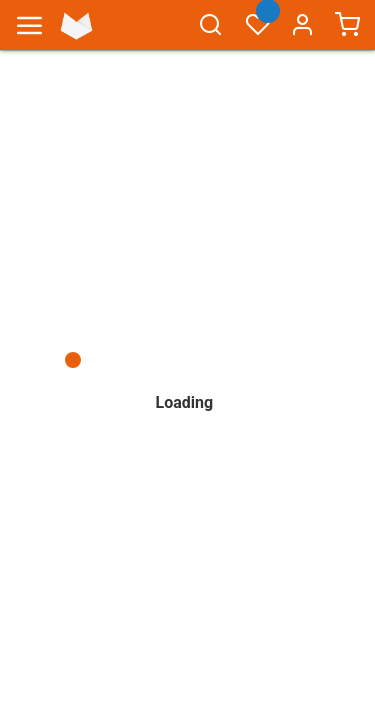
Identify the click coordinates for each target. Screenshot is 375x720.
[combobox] (211, 34)
